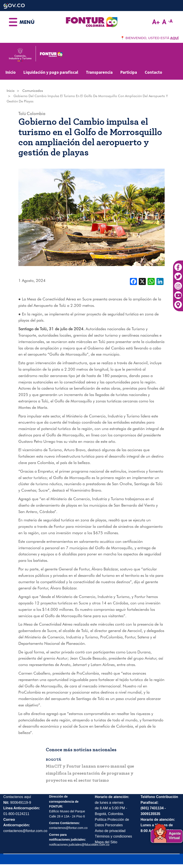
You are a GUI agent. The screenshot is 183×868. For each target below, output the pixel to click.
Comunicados (33, 91)
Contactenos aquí (17, 797)
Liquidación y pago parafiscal (51, 72)
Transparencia (99, 72)
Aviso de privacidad (110, 831)
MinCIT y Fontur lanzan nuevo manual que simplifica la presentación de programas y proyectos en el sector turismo (91, 773)
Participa (129, 72)
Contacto (153, 72)
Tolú (22, 113)
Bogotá (55, 760)
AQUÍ (174, 38)
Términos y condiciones (114, 836)
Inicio (11, 72)
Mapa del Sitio (106, 842)
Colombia (36, 113)
